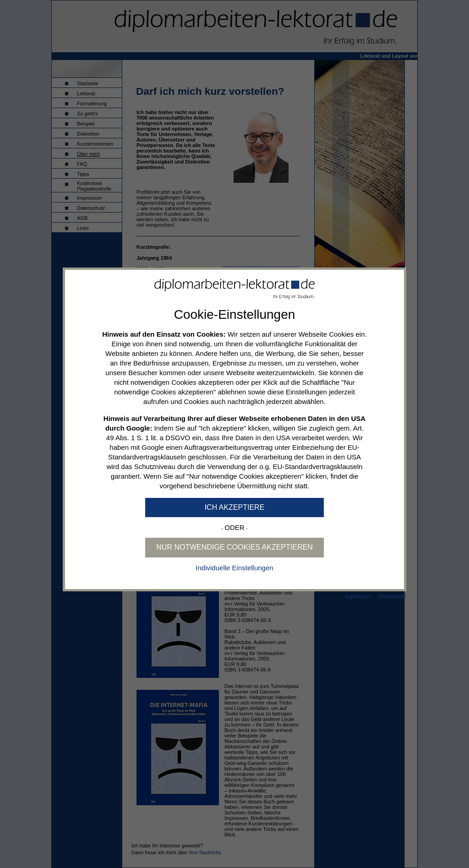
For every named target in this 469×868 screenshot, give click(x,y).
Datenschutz (392, 596)
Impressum (357, 596)
